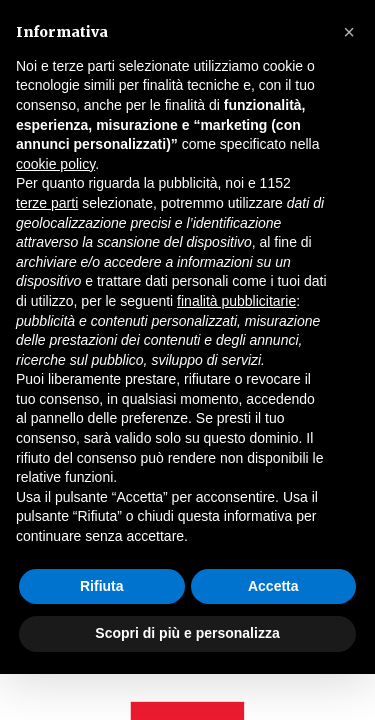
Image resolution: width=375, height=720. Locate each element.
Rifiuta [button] (102, 586)
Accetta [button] (273, 586)
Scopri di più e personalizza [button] (187, 633)
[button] (349, 32)
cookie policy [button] (55, 164)
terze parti (47, 203)
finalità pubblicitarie (236, 301)
